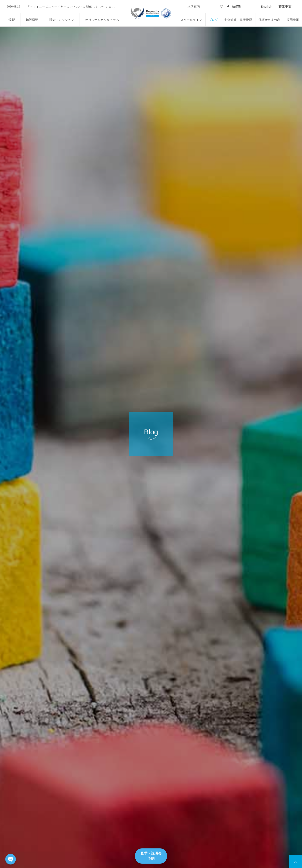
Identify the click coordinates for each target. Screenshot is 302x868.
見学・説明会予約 (151, 856)
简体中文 (285, 6)
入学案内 (194, 6)
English (266, 6)
